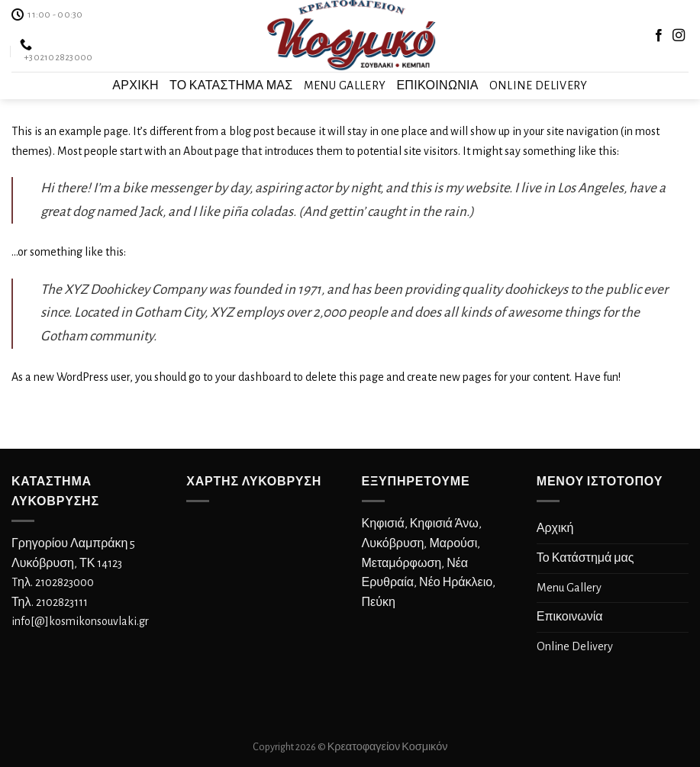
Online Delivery (539, 85)
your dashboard (253, 377)
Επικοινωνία (437, 85)
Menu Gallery (345, 85)
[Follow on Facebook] (659, 36)
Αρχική (135, 85)
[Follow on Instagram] (679, 36)
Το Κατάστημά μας (231, 85)
